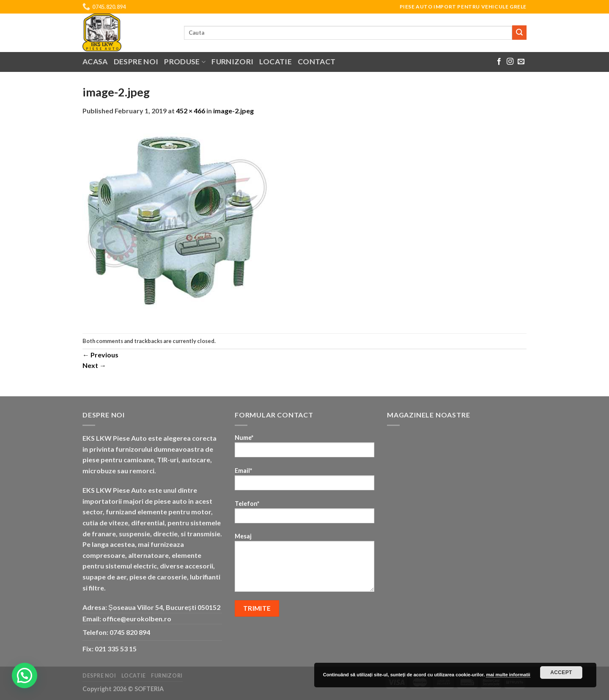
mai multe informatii (508, 675)
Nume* (304, 449)
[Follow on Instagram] (510, 62)
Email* (304, 482)
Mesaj (304, 565)
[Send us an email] (521, 62)
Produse (185, 62)
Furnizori (232, 62)
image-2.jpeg (233, 111)
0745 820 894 (130, 632)
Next (94, 365)
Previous (100, 355)
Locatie (275, 62)
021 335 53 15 (116, 649)
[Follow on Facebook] (499, 62)
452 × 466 (191, 111)
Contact (317, 62)
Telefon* (304, 515)
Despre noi (136, 62)
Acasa (95, 62)
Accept (561, 673)
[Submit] (519, 33)
